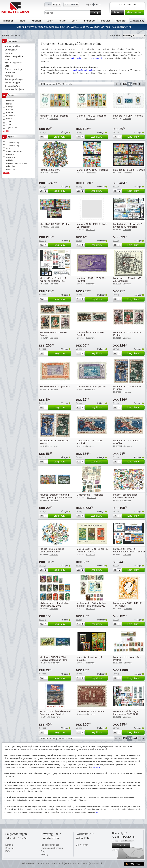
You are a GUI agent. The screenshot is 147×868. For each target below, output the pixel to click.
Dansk (49, 4)
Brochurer (105, 21)
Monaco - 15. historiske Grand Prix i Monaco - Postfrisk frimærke (55, 714)
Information (121, 21)
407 (135, 84)
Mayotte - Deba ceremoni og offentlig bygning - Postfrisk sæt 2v (56, 497)
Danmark (10, 101)
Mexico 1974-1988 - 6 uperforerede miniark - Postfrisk (129, 550)
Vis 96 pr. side (65, 84)
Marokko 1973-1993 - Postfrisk (92, 170)
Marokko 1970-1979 (50, 170)
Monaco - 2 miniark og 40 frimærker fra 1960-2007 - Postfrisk (126, 714)
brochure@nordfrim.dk (82, 70)
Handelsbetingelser (50, 845)
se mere (97, 767)
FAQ (8, 851)
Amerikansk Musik (14, 151)
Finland (10, 110)
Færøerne (11, 113)
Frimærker (8, 21)
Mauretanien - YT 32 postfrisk (55, 386)
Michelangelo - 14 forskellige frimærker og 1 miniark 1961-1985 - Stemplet (91, 606)
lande (73, 58)
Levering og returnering (52, 848)
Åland (9, 122)
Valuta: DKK (71, 5)
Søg (97, 13)
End (144, 84)
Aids (8, 148)
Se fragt (42, 132)
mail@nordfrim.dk (93, 863)
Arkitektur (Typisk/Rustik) (17, 163)
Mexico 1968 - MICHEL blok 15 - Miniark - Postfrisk (92, 550)
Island (9, 119)
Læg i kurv (62, 137)
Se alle (6, 131)
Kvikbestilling (137, 21)
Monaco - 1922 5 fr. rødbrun (91, 711)
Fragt (43, 851)
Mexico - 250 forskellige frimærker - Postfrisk (125, 496)
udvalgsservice (97, 58)
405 (125, 84)
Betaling (44, 854)
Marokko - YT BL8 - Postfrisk (91, 116)
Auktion (62, 21)
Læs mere (116, 850)
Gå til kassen (135, 13)
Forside (6, 35)
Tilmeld (123, 846)
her (97, 812)
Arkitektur (10, 160)
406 (130, 84)
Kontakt (98, 4)
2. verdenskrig (13, 145)
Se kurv (118, 13)
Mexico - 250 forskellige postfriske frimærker (52, 550)
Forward (140, 84)
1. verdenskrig (13, 142)
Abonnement (89, 21)
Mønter (50, 21)
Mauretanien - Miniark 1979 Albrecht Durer (127, 279)
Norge (9, 104)
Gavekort (10, 848)
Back (120, 84)
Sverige (10, 107)
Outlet (74, 21)
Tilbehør (22, 21)
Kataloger (36, 21)
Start (116, 84)
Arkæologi (11, 166)
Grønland (10, 116)
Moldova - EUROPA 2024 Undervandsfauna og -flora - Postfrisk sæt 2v (54, 660)
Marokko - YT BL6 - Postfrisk (54, 116)
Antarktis (10, 154)
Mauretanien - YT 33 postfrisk (92, 386)
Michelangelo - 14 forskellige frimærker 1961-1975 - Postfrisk (54, 606)
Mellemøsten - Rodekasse (90, 495)
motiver (79, 58)
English (56, 4)
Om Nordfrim (82, 845)
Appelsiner (11, 157)
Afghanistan (12, 128)
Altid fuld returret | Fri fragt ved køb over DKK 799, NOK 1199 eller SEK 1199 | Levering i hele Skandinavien (73, 27)
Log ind (89, 4)
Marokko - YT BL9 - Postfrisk (128, 116)
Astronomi (11, 169)
